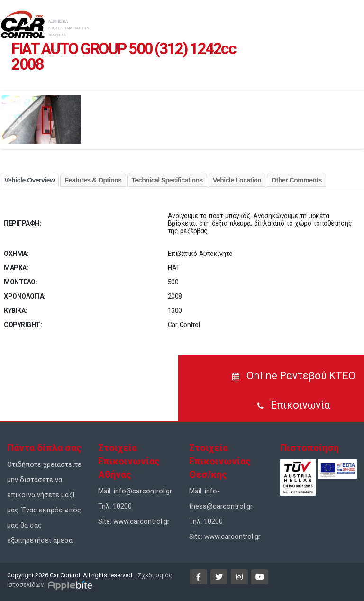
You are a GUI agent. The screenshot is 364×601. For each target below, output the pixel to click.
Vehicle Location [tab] (237, 180)
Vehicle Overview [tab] (29, 180)
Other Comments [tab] (296, 180)
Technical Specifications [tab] (167, 180)
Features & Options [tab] (93, 180)
